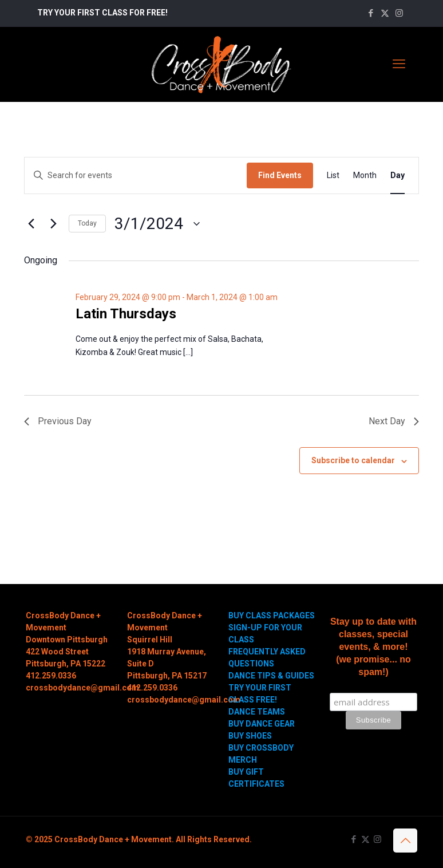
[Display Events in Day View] (397, 175)
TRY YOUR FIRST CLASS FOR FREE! (102, 13)
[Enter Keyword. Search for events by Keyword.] (136, 175)
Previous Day (58, 421)
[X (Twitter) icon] (385, 13)
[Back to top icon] (405, 841)
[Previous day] (31, 224)
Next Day (394, 421)
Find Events (280, 175)
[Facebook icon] (371, 13)
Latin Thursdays (126, 314)
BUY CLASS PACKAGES (272, 616)
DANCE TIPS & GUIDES (271, 676)
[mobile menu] (399, 64)
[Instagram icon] (399, 13)
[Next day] (53, 224)
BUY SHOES (250, 736)
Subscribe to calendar (353, 460)
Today (87, 223)
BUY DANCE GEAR (262, 724)
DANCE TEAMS (257, 712)
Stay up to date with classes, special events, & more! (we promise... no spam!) (373, 647)
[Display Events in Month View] (365, 175)
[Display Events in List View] (333, 175)
